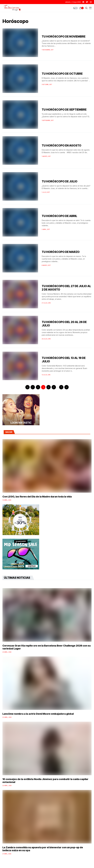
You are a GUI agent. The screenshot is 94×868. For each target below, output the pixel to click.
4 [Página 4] (49, 387)
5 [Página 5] (54, 387)
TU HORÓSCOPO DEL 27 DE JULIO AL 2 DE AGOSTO (66, 288)
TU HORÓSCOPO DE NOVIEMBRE (64, 37)
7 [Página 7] (61, 387)
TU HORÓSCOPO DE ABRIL (59, 216)
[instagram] (91, 2)
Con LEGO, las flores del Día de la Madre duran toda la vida (37, 497)
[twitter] (87, 2)
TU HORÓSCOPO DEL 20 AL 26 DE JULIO (64, 324)
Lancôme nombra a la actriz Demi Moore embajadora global (38, 714)
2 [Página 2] (38, 387)
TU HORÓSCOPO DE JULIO (60, 181)
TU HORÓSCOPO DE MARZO (61, 252)
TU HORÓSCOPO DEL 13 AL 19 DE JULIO (64, 360)
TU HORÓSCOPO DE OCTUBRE (62, 74)
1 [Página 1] (33, 387)
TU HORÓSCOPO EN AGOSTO (62, 146)
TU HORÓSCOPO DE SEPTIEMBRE (64, 110)
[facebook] (83, 2)
